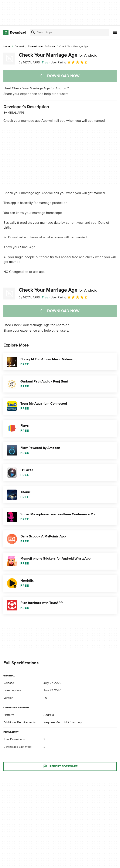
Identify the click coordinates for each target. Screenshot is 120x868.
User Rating (69, 62)
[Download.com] (15, 32)
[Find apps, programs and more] (69, 32)
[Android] (19, 47)
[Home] (7, 47)
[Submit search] (33, 32)
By (29, 62)
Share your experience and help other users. (36, 94)
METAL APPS (16, 113)
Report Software (60, 766)
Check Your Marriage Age (58, 55)
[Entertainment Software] (42, 47)
